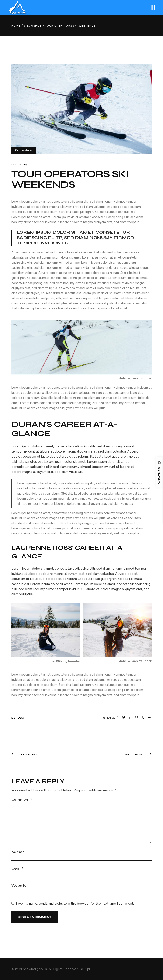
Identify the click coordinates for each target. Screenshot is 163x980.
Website (19, 886)
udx (21, 718)
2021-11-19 (19, 165)
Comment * (22, 800)
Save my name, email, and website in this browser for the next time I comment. (75, 904)
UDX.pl (85, 969)
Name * (18, 852)
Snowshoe (33, 26)
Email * (18, 869)
